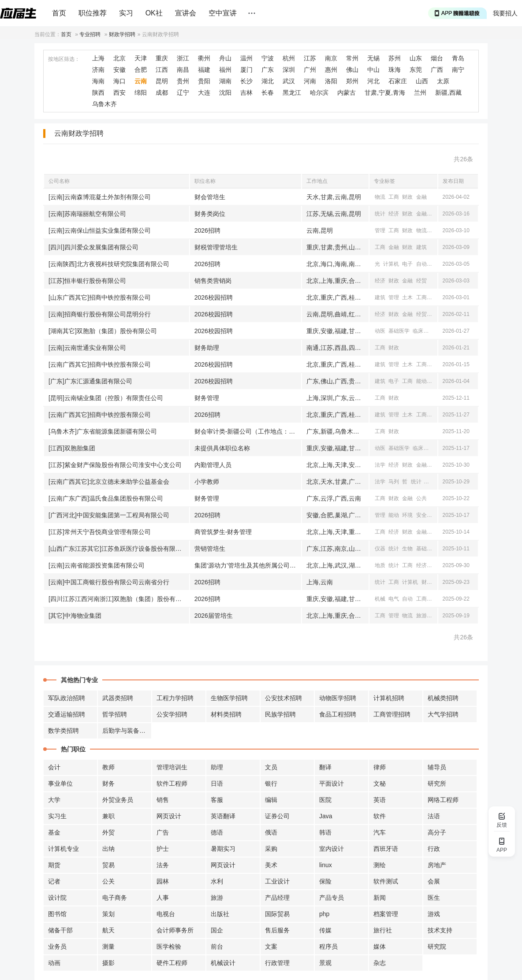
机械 (380, 599)
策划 (108, 914)
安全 (421, 515)
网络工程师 (443, 800)
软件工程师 (172, 783)
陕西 (98, 93)
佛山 (352, 70)
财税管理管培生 (216, 247)
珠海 (395, 70)
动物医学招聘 (338, 698)
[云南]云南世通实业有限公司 (87, 348)
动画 (54, 963)
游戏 (434, 914)
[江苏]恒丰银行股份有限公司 (87, 281)
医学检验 (169, 947)
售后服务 (277, 930)
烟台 (437, 58)
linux (326, 865)
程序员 (328, 947)
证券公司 (277, 816)
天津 (141, 58)
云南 (141, 81)
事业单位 (60, 783)
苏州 (395, 58)
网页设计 (169, 816)
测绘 (380, 865)
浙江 (183, 58)
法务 (163, 865)
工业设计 (277, 881)
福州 (225, 70)
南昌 (183, 70)
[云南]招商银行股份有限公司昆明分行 (100, 314)
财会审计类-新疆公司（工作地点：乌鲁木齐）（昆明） (248, 431)
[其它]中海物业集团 (75, 616)
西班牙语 (386, 849)
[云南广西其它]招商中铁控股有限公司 (100, 364)
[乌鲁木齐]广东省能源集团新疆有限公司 (103, 431)
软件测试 (386, 881)
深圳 (289, 70)
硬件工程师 (172, 963)
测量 (108, 947)
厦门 (246, 70)
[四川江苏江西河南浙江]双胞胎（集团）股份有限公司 (119, 599)
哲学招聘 (115, 714)
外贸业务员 (118, 800)
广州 (310, 70)
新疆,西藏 (448, 93)
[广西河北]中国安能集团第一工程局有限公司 (109, 515)
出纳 (108, 849)
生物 (407, 549)
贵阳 (204, 81)
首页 (59, 13)
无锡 (373, 58)
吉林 (246, 93)
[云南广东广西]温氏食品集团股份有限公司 (106, 498)
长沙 (246, 81)
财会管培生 (210, 197)
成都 (162, 93)
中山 (373, 70)
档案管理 (386, 914)
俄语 (271, 832)
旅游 (421, 616)
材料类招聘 (226, 714)
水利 (217, 881)
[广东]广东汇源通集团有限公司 (90, 381)
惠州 (331, 70)
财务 (108, 783)
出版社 (220, 914)
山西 (422, 81)
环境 (407, 515)
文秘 (380, 783)
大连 (204, 93)
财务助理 (207, 348)
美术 (271, 865)
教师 (108, 767)
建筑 (421, 247)
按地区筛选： (64, 59)
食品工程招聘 (338, 714)
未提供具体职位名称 (222, 448)
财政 (407, 197)
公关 (108, 881)
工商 (394, 197)
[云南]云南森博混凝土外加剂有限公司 (100, 197)
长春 (268, 93)
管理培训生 (172, 767)
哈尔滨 (319, 93)
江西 (162, 70)
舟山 (225, 58)
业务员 (57, 947)
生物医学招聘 (229, 698)
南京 (331, 58)
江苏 (310, 58)
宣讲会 (186, 13)
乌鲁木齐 (104, 104)
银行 (271, 783)
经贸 (435, 214)
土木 (407, 297)
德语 (217, 832)
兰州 (420, 93)
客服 (217, 800)
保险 (325, 881)
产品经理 (277, 898)
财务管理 (207, 398)
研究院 (437, 947)
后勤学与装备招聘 (127, 731)
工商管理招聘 (392, 714)
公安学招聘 (172, 714)
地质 (380, 565)
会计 (54, 767)
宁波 (268, 58)
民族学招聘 (280, 714)
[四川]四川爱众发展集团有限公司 (93, 247)
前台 (217, 947)
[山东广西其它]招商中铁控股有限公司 (100, 297)
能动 (421, 381)
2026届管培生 (214, 616)
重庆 (162, 58)
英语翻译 (223, 816)
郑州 (352, 81)
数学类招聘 (63, 731)
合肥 (141, 70)
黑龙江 (292, 93)
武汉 (289, 81)
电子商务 (115, 898)
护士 (163, 849)
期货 (54, 865)
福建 (204, 70)
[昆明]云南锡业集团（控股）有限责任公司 (106, 398)
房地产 (437, 865)
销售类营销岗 (213, 281)
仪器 (380, 549)
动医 (380, 331)
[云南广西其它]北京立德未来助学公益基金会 (109, 482)
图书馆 (57, 914)
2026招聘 (207, 230)
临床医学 (423, 331)
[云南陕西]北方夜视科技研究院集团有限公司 (109, 264)
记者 (54, 881)
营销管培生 (210, 549)
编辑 (271, 800)
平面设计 (332, 783)
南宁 (458, 70)
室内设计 (332, 849)
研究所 (437, 783)
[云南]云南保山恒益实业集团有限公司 (100, 230)
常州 (352, 58)
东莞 (416, 70)
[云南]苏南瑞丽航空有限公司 (87, 214)
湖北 (268, 81)
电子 (407, 264)
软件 (380, 816)
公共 (435, 230)
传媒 (325, 930)
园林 (163, 881)
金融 (421, 197)
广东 (268, 70)
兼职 (108, 816)
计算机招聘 (389, 698)
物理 (435, 264)
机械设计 (223, 963)
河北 (373, 81)
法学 (380, 465)
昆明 (162, 81)
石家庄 (398, 81)
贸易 (108, 865)
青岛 (458, 58)
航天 (108, 930)
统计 (380, 214)
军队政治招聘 (67, 698)
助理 (217, 767)
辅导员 (437, 767)
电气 (435, 381)
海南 (98, 81)
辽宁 (183, 93)
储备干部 (60, 930)
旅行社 (383, 930)
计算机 (391, 264)
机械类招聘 (443, 698)
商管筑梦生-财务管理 (223, 532)
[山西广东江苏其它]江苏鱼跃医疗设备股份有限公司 (118, 549)
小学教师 (207, 482)
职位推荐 (93, 13)
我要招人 (505, 13)
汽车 (380, 832)
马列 (394, 482)
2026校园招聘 (214, 297)
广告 (163, 832)
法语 (434, 816)
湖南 (225, 81)
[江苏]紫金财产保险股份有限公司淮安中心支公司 (115, 465)
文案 (271, 947)
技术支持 (440, 930)
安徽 (119, 70)
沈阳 (225, 93)
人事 (163, 898)
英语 (380, 800)
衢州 (204, 58)
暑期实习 (223, 849)
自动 (421, 264)
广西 (437, 70)
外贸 (108, 832)
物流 (380, 197)
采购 (271, 849)
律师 (380, 767)
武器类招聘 (118, 698)
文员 (271, 767)
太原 (443, 81)
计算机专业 (63, 849)
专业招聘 (90, 34)
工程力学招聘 (175, 698)
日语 (217, 783)
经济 (394, 214)
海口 (119, 81)
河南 (310, 81)
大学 (54, 800)
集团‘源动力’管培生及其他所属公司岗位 (248, 565)
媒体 (380, 947)
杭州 (289, 58)
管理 (380, 230)
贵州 (183, 81)
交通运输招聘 (67, 714)
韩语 (325, 832)
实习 (126, 13)
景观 (325, 963)
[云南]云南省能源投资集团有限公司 (97, 565)
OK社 (154, 13)
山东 (416, 58)
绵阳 (141, 93)
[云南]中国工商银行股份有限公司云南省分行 (109, 582)
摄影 (108, 963)
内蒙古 (347, 93)
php (324, 914)
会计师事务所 (175, 930)
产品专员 (332, 898)
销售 (163, 800)
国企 (217, 930)
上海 (98, 58)
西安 (119, 93)
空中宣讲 (223, 13)
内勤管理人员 (213, 465)
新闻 (380, 898)
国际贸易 (277, 914)
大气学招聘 (443, 714)
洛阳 (331, 81)
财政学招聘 (122, 34)
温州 (246, 58)
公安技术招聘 (283, 698)
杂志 (380, 963)
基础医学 (399, 331)
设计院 (57, 898)
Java (326, 816)
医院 (325, 800)
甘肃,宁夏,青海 (385, 93)
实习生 (57, 816)
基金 (54, 832)
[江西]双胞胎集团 (72, 448)
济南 (98, 70)
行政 (434, 849)
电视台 (166, 914)
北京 (119, 58)
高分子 (437, 832)
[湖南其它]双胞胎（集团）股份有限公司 (103, 331)
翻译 (325, 767)
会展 (434, 881)
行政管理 (277, 963)
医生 (434, 898)
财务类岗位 (210, 214)
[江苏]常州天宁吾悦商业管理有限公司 (100, 532)
